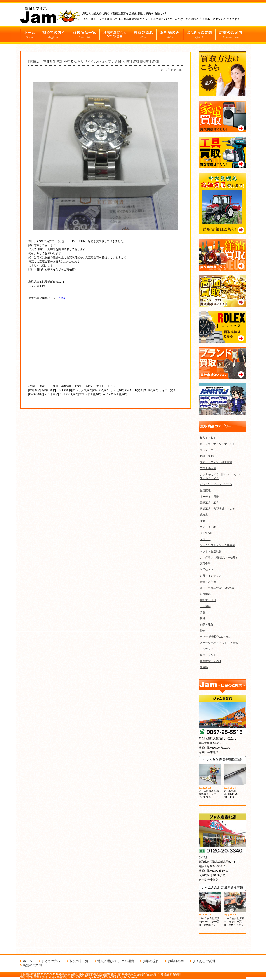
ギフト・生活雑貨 (211, 551)
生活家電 (205, 490)
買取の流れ (151, 961)
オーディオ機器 (209, 497)
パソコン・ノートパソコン (216, 484)
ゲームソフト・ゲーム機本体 (217, 545)
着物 (202, 631)
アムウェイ (207, 649)
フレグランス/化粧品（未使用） (219, 558)
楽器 (202, 612)
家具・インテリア (211, 576)
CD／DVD (206, 533)
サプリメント (208, 655)
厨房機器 (205, 594)
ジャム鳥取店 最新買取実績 (222, 760)
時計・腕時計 (208, 456)
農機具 (204, 515)
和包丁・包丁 (208, 438)
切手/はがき (207, 570)
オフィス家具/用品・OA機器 (217, 588)
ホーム (28, 961)
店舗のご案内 (32, 965)
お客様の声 (176, 961)
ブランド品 (207, 450)
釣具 (202, 618)
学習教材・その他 (211, 661)
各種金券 (205, 564)
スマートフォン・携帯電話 (216, 462)
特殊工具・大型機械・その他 (217, 509)
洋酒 (202, 521)
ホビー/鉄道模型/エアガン (215, 637)
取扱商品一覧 (79, 961)
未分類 (204, 667)
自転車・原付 (208, 600)
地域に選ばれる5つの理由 (116, 961)
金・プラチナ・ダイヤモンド (217, 444)
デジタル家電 (208, 468)
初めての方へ (51, 961)
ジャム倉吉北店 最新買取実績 (222, 887)
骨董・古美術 (208, 582)
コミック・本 (208, 527)
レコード (205, 539)
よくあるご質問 (204, 961)
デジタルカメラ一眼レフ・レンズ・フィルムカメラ (221, 476)
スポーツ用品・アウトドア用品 (219, 643)
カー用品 (205, 606)
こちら (62, 298)
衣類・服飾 (207, 625)
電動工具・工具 (209, 503)
